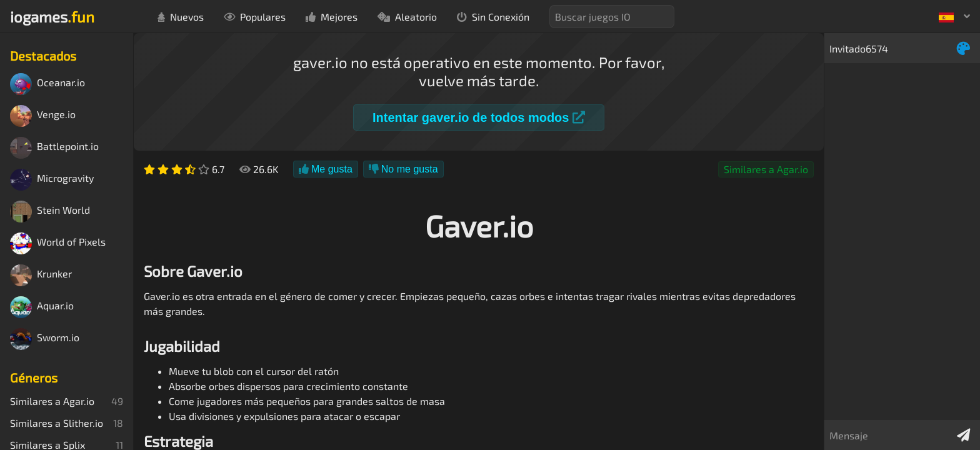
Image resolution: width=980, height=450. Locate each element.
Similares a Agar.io (766, 169)
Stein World (50, 212)
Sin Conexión (493, 17)
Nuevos (181, 17)
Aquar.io (42, 307)
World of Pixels (58, 243)
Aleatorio (407, 17)
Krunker (41, 275)
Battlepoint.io (54, 148)
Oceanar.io (47, 84)
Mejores (332, 17)
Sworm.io (45, 339)
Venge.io (43, 116)
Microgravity (52, 180)
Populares (255, 17)
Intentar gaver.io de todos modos (479, 117)
